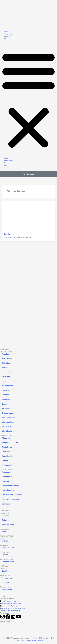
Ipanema (6, 516)
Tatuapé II (6, 408)
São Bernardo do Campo (12, 495)
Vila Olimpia (7, 431)
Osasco (5, 461)
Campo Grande (8, 562)
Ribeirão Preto (8, 490)
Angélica (6, 354)
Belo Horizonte (8, 548)
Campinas (6, 472)
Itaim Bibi (6, 377)
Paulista (5, 390)
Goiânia (5, 541)
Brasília (7, 234)
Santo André (7, 465)
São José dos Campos (11, 499)
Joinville (5, 582)
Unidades (7, 36)
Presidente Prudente (10, 486)
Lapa (4, 381)
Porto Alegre (7, 589)
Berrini (5, 368)
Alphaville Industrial (10, 443)
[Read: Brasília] (28, 216)
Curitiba (5, 571)
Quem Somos (9, 34)
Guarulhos (6, 452)
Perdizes (6, 395)
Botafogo (6, 520)
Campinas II (7, 477)
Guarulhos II (7, 456)
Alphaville (6, 438)
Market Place (7, 386)
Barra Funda (7, 359)
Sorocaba (6, 504)
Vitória (5, 531)
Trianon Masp (8, 413)
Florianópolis (7, 578)
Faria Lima (6, 372)
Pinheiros (6, 399)
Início (6, 32)
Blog (6, 39)
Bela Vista (6, 363)
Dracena (5, 481)
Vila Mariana (7, 426)
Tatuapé (5, 404)
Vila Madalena (8, 422)
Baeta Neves (7, 447)
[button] (28, 100)
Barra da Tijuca (8, 525)
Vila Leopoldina (8, 417)
